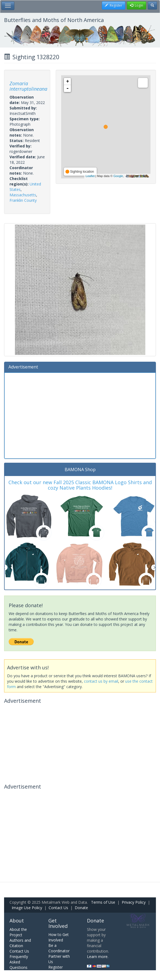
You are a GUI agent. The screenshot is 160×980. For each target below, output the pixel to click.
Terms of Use (103, 902)
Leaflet (90, 176)
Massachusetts (23, 195)
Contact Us (58, 908)
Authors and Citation (20, 943)
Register (56, 967)
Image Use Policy (27, 908)
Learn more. (98, 957)
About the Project (18, 932)
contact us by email (101, 681)
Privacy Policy (134, 902)
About (17, 921)
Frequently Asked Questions (19, 962)
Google (118, 176)
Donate (81, 908)
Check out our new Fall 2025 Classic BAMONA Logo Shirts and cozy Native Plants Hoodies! (80, 485)
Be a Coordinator (59, 948)
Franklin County (23, 200)
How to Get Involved (59, 937)
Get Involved (58, 923)
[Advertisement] (80, 415)
